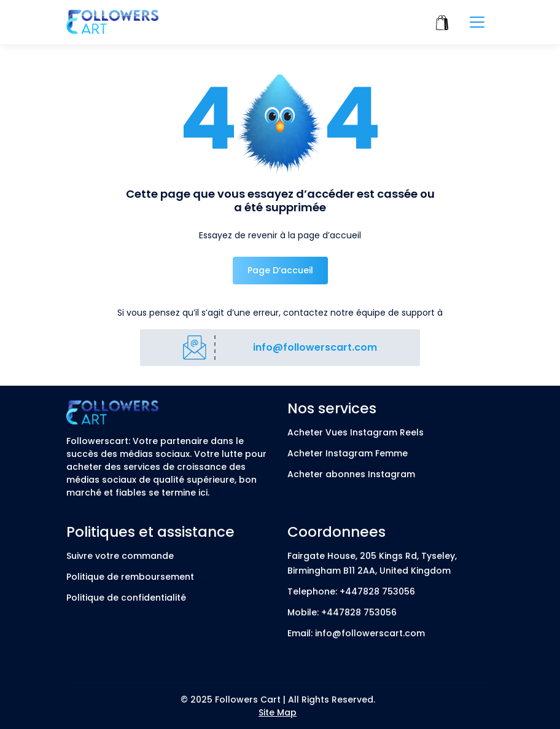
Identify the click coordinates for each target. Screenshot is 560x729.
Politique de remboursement (130, 577)
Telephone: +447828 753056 (351, 591)
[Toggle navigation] (477, 22)
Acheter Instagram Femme (348, 453)
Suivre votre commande (120, 556)
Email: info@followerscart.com (356, 633)
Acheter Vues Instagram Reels (356, 432)
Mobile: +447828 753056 (342, 612)
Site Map (278, 712)
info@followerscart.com (315, 347)
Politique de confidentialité (126, 598)
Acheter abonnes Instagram (351, 474)
